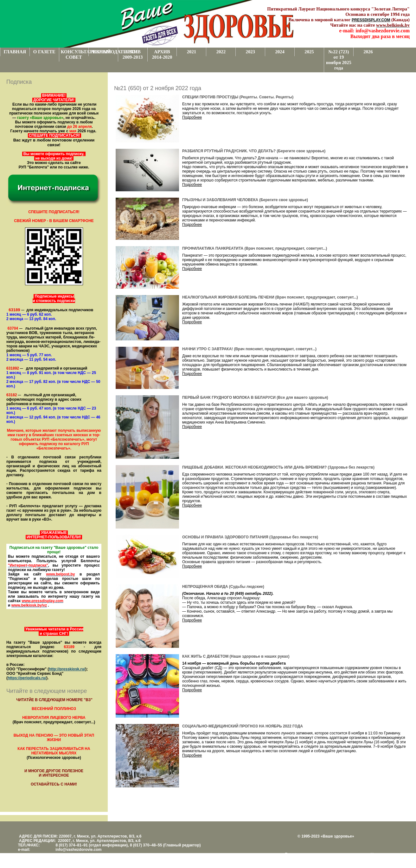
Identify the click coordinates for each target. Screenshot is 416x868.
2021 (192, 52)
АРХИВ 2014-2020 (162, 54)
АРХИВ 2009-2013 (133, 54)
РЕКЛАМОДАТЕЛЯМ (104, 52)
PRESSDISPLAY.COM (371, 20)
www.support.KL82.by (317, 859)
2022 (221, 52)
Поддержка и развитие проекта (312, 854)
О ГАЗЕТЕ (44, 52)
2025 (309, 52)
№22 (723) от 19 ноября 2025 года (339, 60)
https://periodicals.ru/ (27, 678)
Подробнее (192, 117)
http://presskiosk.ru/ (67, 669)
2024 (280, 52)
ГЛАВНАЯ (15, 52)
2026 (368, 52)
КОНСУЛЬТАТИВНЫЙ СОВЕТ (75, 54)
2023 (250, 52)
